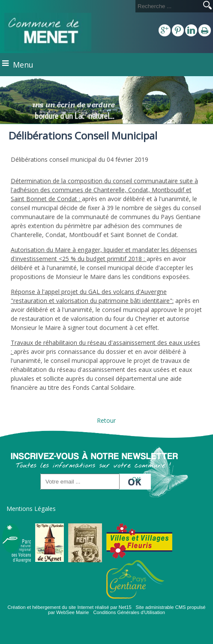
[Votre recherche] (168, 6)
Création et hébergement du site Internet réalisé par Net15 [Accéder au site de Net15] (69, 607)
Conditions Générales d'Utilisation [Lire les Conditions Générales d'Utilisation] (129, 612)
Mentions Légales (31, 509)
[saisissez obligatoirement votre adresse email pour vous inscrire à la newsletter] (80, 482)
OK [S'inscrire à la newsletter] (136, 479)
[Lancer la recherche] (207, 6)
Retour (106, 420)
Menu (23, 65)
